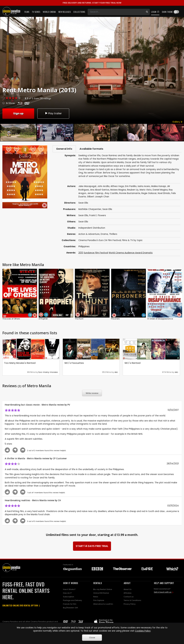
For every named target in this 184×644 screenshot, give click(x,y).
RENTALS (98, 583)
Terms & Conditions (132, 601)
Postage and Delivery (72, 601)
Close (92, 638)
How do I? (67, 593)
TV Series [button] (36, 12)
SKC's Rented (132, 363)
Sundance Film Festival (96, 253)
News (96, 597)
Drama (104, 234)
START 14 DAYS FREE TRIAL (92, 547)
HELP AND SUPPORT (164, 583)
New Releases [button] (65, 12)
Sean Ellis (107, 210)
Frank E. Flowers (98, 216)
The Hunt (79, 319)
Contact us (129, 597)
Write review (92, 393)
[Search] (116, 12)
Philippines (84, 247)
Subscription (69, 597)
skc (116, 373)
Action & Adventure (89, 234)
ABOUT (127, 583)
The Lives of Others (11, 319)
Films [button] (27, 12)
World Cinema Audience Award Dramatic (131, 253)
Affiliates (128, 593)
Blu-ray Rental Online (103, 590)
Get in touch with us (163, 592)
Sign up (18, 113)
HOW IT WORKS (71, 583)
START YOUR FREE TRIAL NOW (92, 3)
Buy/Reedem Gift (70, 608)
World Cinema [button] (49, 12)
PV (69, 405)
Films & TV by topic (132, 241)
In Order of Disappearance (160, 319)
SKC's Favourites (74, 363)
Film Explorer (99, 601)
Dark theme (167, 12)
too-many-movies (48, 373)
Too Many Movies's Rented (20, 363)
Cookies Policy (143, 631)
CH (59, 501)
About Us (128, 590)
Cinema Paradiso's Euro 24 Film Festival (100, 241)
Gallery (177, 122)
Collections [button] (79, 12)
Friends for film (70, 604)
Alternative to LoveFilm (103, 604)
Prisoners (115, 319)
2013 (81, 253)
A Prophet (43, 319)
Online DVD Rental (101, 593)
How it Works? (69, 590)
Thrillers (113, 234)
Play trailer (53, 113)
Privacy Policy (130, 604)
